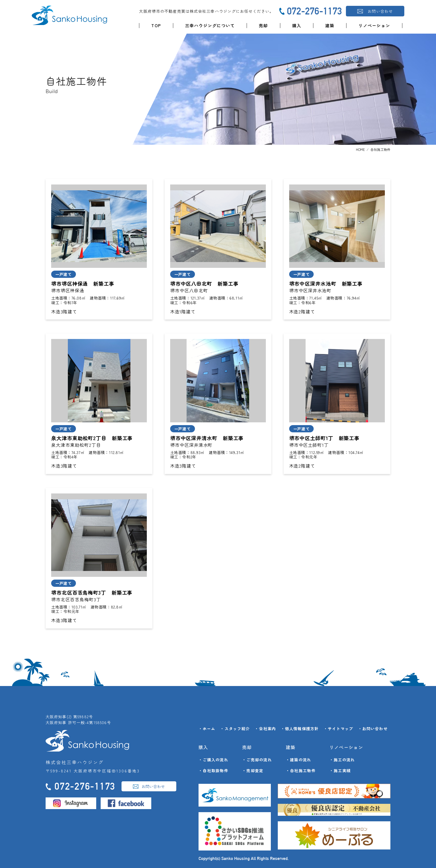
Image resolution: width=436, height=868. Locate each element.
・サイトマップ (338, 729)
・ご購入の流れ (213, 760)
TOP (156, 25)
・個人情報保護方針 (300, 729)
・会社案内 (265, 729)
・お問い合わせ (373, 729)
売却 (263, 25)
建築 (330, 25)
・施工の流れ (342, 760)
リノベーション (374, 25)
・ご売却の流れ (257, 760)
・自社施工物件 (301, 770)
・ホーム (207, 729)
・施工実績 (340, 770)
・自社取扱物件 (213, 770)
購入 (297, 25)
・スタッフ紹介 (235, 729)
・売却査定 (253, 770)
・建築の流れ (299, 760)
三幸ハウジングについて (210, 25)
